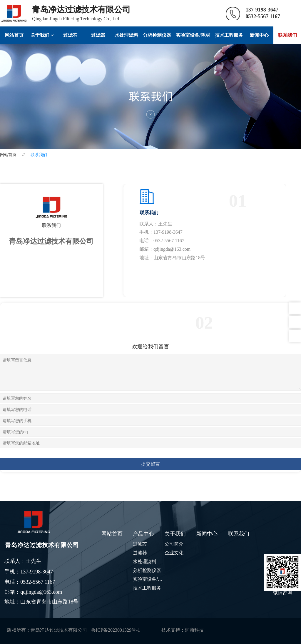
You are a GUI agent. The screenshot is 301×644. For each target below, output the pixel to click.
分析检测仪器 (157, 35)
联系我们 (239, 534)
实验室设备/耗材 (193, 35)
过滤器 (98, 35)
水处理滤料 (126, 35)
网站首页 (14, 35)
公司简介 (174, 544)
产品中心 (143, 534)
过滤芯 (70, 35)
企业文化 (174, 553)
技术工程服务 (229, 35)
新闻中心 (259, 35)
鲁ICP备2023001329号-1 (116, 630)
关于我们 (42, 35)
